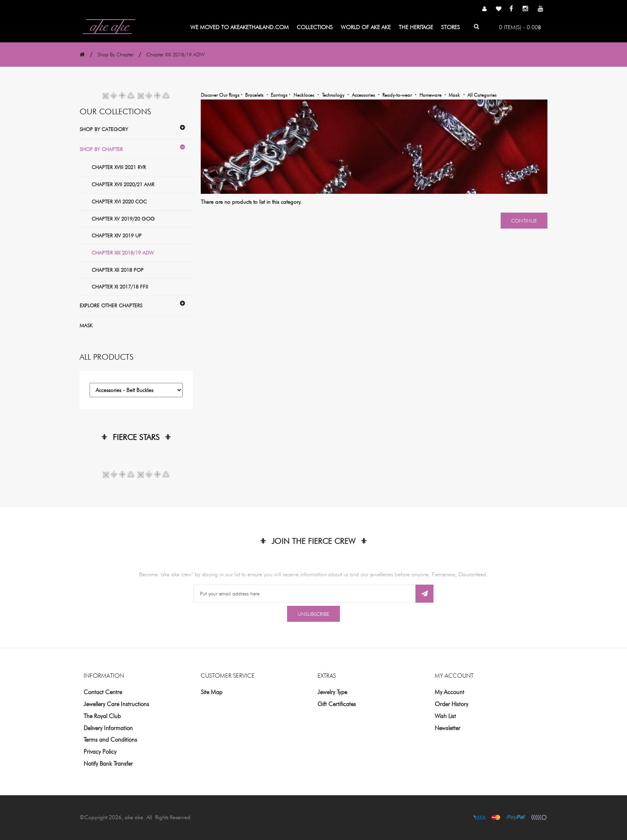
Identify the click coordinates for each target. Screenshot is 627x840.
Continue (524, 221)
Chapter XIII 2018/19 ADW (176, 54)
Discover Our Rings (221, 95)
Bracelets (254, 95)
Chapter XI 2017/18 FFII (120, 287)
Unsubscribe (313, 614)
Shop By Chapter (116, 54)
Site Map (212, 692)
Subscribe (424, 594)
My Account (449, 692)
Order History (451, 704)
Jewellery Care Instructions (116, 704)
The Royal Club (102, 716)
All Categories (482, 95)
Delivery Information (108, 728)
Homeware (430, 95)
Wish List (445, 716)
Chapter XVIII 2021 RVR (119, 167)
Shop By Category (104, 129)
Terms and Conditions (110, 740)
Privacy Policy (100, 752)
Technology (333, 95)
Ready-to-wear (397, 95)
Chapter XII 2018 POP (118, 270)
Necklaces (304, 95)
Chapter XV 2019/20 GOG (123, 219)
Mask (86, 325)
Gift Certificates (337, 704)
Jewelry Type (332, 692)
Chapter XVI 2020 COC (119, 201)
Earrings (280, 95)
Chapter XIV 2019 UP (117, 235)
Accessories (363, 95)
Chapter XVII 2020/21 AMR (123, 184)
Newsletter (447, 728)
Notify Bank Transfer (108, 764)
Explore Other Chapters (111, 305)
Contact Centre (103, 692)
